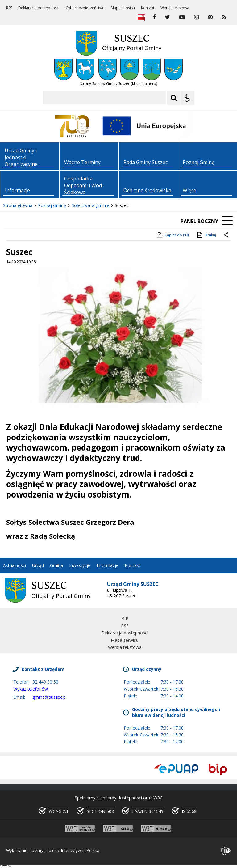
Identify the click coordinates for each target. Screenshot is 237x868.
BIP (125, 618)
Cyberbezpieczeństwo (85, 8)
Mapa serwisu (123, 8)
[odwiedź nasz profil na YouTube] (182, 17)
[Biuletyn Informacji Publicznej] (141, 17)
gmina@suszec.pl (50, 697)
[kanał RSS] (224, 17)
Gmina (56, 565)
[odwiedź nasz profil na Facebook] (154, 17)
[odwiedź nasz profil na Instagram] (196, 17)
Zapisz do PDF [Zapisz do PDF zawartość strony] (173, 235)
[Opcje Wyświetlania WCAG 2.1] (188, 98)
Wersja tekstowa (175, 8)
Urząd (38, 565)
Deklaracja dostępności (39, 8)
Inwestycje (80, 565)
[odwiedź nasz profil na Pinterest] (210, 17)
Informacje (108, 565)
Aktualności (15, 565)
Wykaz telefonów (31, 689)
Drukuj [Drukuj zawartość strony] (206, 235)
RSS (9, 8)
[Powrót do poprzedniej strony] (227, 235)
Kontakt (148, 8)
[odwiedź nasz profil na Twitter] (167, 17)
